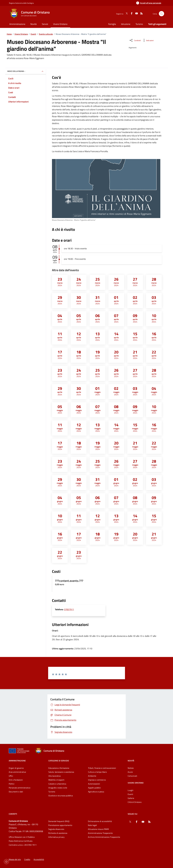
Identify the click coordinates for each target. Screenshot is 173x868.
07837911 (69, 609)
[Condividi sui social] (135, 40)
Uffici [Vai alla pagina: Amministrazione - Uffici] (11, 776)
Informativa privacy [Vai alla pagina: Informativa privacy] (56, 837)
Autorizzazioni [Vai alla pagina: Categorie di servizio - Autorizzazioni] (94, 784)
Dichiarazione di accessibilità (100, 821)
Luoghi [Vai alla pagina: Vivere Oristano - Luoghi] (131, 790)
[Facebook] (131, 14)
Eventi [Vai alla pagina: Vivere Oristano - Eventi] (130, 794)
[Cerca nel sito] (161, 14)
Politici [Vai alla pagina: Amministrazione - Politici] (12, 784)
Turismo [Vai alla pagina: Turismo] (139, 24)
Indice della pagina (17, 71)
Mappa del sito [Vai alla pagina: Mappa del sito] (15, 859)
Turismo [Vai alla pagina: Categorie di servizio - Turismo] (52, 792)
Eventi (33, 34)
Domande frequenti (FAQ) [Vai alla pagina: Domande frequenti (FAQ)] (59, 821)
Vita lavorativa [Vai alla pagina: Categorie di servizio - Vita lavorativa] (54, 776)
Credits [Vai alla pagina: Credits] (27, 859)
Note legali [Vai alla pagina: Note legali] (92, 825)
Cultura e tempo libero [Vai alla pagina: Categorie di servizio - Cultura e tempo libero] (97, 772)
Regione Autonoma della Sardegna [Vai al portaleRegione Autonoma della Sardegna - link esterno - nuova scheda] (21, 3)
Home (9, 34)
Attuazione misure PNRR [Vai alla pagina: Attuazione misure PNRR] (98, 829)
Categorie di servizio (59, 761)
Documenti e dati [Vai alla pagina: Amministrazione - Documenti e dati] (16, 792)
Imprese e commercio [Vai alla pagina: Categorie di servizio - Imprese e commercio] (97, 780)
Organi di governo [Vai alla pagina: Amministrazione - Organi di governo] (16, 768)
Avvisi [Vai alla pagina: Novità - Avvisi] (130, 772)
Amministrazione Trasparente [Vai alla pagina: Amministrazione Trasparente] (100, 833)
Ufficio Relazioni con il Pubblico (22, 837)
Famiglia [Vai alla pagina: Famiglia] (112, 24)
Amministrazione (17, 761)
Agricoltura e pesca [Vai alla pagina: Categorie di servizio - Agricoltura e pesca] (96, 792)
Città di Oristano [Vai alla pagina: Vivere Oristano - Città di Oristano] (135, 802)
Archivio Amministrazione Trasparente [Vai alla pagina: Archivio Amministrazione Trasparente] (104, 837)
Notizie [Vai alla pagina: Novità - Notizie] (131, 768)
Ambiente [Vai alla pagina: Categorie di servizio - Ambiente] (92, 776)
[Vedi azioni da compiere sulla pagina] (148, 40)
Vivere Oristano (21, 34)
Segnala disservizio (56, 829)
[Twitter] (126, 14)
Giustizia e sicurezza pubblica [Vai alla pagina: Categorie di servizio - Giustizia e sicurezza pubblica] (61, 796)
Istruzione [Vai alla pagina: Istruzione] (126, 24)
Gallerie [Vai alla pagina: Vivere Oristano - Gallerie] (131, 798)
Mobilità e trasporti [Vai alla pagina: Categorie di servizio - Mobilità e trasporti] (56, 780)
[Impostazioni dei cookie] (6, 862)
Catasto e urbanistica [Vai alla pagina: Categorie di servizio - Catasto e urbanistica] (57, 784)
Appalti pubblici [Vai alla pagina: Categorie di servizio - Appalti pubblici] (94, 788)
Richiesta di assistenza (58, 833)
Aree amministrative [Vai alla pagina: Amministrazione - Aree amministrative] (17, 772)
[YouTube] (136, 14)
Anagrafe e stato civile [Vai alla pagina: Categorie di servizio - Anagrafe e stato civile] (58, 788)
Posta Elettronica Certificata (21, 841)
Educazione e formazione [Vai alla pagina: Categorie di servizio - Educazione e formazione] (59, 768)
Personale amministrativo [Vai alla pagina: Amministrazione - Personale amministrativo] (20, 788)
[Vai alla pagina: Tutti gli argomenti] (156, 24)
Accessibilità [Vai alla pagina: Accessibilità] (39, 859)
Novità (131, 761)
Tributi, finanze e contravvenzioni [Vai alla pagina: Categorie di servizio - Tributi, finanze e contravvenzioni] (102, 768)
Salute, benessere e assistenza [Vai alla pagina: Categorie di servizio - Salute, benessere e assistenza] (61, 772)
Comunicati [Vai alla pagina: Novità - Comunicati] (132, 776)
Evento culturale (46, 34)
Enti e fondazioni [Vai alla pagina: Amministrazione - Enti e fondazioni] (16, 780)
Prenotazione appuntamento (60, 825)
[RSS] (140, 14)
